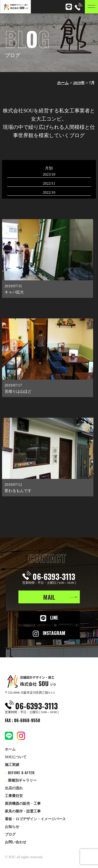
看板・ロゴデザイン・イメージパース (35, 819)
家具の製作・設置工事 (23, 811)
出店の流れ (14, 788)
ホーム (63, 83)
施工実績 (12, 765)
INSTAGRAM (49, 633)
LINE (49, 618)
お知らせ (12, 827)
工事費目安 (14, 796)
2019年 (79, 83)
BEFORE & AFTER (20, 772)
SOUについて (16, 757)
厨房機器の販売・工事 (23, 804)
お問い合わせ (16, 842)
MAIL (49, 597)
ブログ (10, 834)
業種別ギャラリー (21, 780)
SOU (12, 857)
